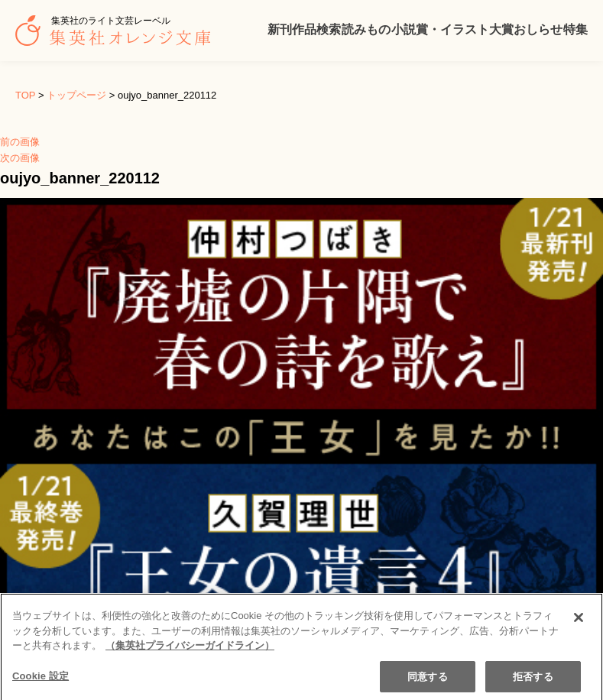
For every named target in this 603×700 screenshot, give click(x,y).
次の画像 (20, 158)
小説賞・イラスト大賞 (452, 29)
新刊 (280, 29)
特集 (575, 29)
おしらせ (538, 29)
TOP (25, 95)
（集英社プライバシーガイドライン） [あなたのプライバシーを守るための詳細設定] (190, 658)
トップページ (76, 95)
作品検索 (316, 29)
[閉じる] (579, 630)
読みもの (366, 29)
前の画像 (20, 142)
